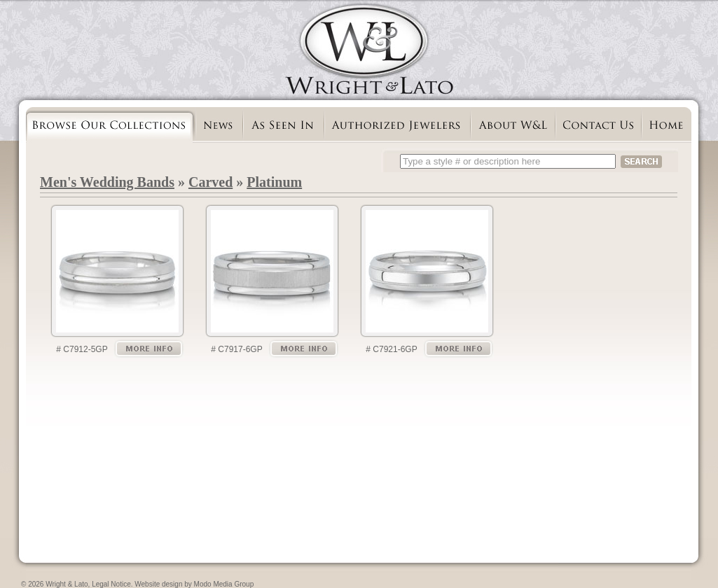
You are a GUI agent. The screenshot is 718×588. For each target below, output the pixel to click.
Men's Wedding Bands (107, 182)
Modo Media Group (224, 584)
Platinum (274, 182)
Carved (210, 182)
